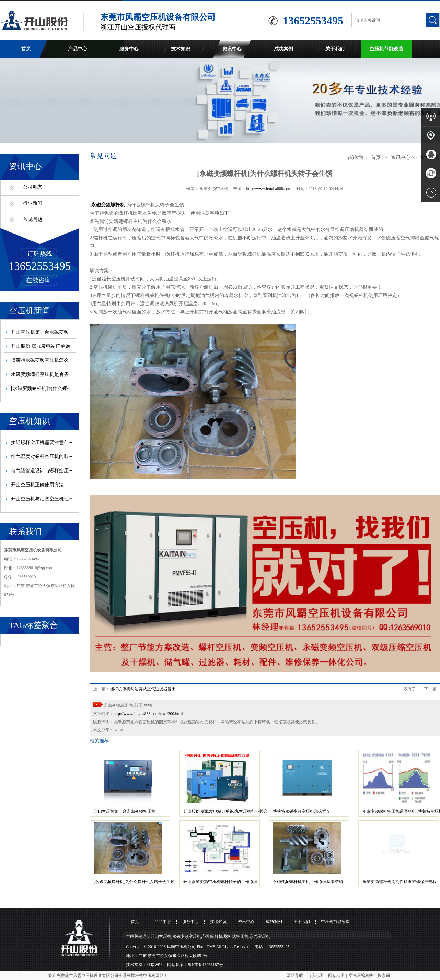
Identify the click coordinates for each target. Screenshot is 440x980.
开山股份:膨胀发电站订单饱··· (42, 346)
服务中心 (129, 49)
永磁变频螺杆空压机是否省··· (42, 374)
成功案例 (283, 49)
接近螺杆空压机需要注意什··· (42, 443)
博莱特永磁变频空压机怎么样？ (302, 811)
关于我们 (335, 49)
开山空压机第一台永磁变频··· (42, 332)
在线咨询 (38, 280)
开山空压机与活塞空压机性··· (42, 499)
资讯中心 (232, 49)
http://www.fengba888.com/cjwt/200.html (148, 714)
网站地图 (336, 976)
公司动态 (33, 187)
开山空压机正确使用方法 (37, 485)
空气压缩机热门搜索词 (369, 976)
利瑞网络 (155, 965)
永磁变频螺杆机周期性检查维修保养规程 (400, 882)
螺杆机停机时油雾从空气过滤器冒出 (143, 689)
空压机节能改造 (386, 49)
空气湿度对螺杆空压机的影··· (42, 457)
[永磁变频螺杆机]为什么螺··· (41, 388)
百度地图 (315, 976)
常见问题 (33, 219)
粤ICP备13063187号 (205, 965)
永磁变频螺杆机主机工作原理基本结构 (308, 882)
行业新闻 (33, 203)
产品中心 (78, 49)
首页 (26, 49)
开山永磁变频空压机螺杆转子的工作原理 (220, 882)
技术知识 (181, 49)
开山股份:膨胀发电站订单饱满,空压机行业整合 (225, 811)
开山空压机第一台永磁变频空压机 (125, 811)
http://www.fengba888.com (269, 189)
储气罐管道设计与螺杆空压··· (42, 471)
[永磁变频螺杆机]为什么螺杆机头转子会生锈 (134, 882)
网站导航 (295, 976)
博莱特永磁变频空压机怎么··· (42, 360)
